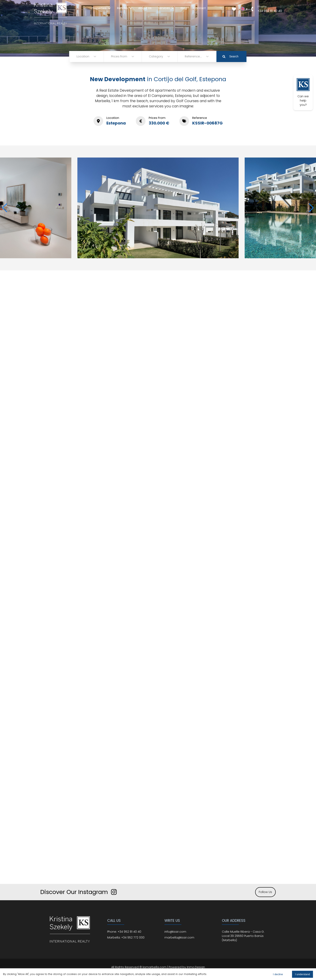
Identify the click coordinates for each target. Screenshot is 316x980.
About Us (145, 8)
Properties (101, 8)
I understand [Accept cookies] (302, 974)
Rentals (125, 8)
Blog (184, 8)
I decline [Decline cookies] (278, 974)
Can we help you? (303, 92)
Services (166, 8)
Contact (200, 8)
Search (230, 56)
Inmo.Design (196, 967)
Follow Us (265, 892)
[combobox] (77, 57)
